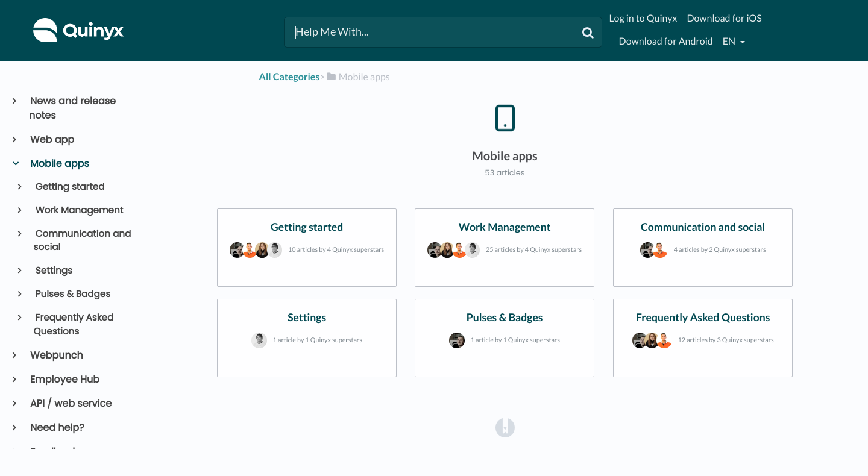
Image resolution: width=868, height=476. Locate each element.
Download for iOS (724, 18)
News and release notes (72, 108)
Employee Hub (64, 379)
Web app (52, 139)
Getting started (69, 187)
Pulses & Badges (72, 294)
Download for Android (666, 41)
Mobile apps (59, 164)
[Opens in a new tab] (505, 427)
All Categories (290, 77)
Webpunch (56, 355)
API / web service (70, 403)
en (730, 41)
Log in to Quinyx (643, 18)
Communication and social (83, 241)
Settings (53, 271)
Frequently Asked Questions (74, 325)
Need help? (57, 427)
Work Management (79, 211)
